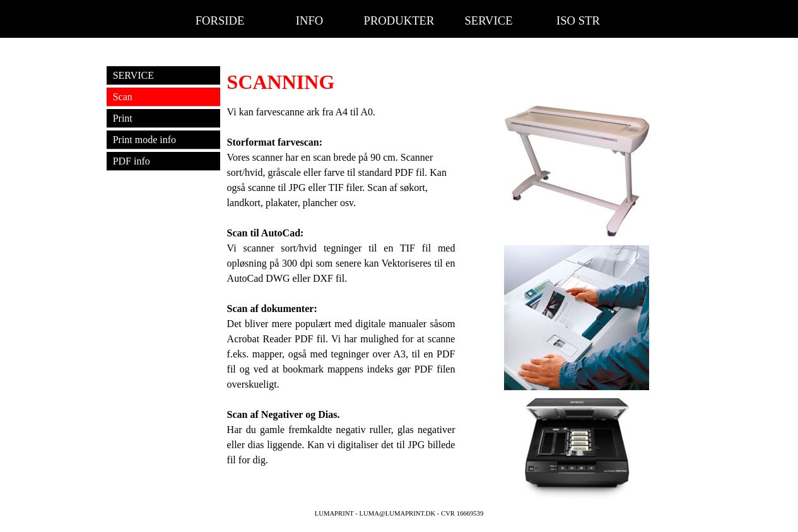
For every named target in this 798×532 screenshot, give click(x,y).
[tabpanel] (459, 82)
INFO (310, 20)
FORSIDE (220, 20)
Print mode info (144, 140)
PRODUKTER (399, 20)
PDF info (132, 161)
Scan (123, 97)
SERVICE (488, 20)
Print (123, 118)
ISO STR (578, 20)
